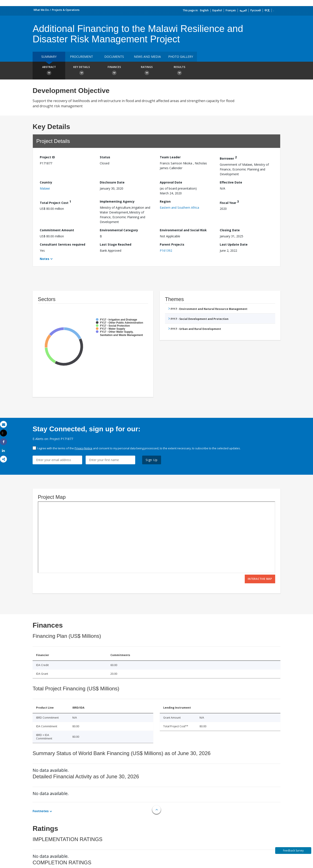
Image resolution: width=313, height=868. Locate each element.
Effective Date (231, 182)
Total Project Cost (55, 202)
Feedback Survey (293, 851)
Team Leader (170, 157)
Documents (114, 57)
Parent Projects (172, 244)
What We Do (41, 10)
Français (231, 10)
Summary (49, 57)
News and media (147, 57)
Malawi (45, 188)
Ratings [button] (147, 71)
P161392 (166, 250)
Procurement (82, 57)
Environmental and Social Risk (183, 230)
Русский (256, 10)
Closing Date (230, 230)
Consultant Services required (62, 244)
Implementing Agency (117, 201)
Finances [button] (114, 71)
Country (46, 182)
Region (165, 201)
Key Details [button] (82, 71)
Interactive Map (260, 579)
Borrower (228, 158)
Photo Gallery (181, 57)
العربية (243, 10)
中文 (267, 10)
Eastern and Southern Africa (179, 207)
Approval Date (171, 182)
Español (217, 10)
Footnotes (41, 811)
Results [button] (179, 71)
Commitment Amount (57, 230)
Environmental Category (119, 230)
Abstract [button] (49, 71)
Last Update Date (234, 244)
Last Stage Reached (116, 244)
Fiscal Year (229, 202)
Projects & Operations (66, 10)
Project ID (47, 157)
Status (105, 157)
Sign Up (152, 460)
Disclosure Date (112, 182)
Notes (45, 259)
